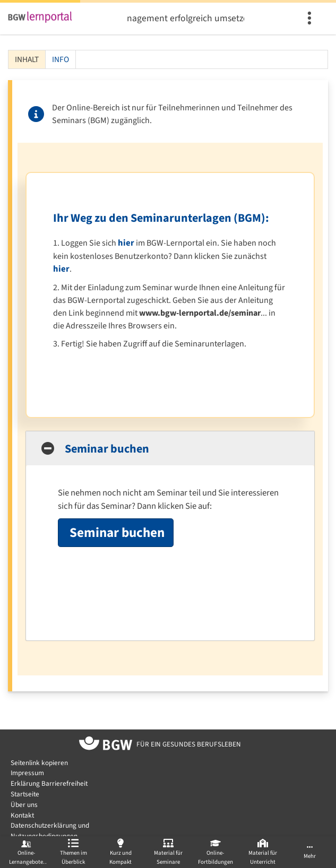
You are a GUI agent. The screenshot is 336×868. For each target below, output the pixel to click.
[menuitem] (311, 19)
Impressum (27, 773)
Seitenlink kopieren (39, 763)
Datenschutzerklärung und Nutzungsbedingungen (50, 831)
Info (61, 59)
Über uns (24, 805)
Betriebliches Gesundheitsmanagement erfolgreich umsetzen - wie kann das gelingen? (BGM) (186, 18)
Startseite (25, 794)
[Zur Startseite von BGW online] (106, 745)
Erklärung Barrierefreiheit (49, 783)
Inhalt (24, 59)
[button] (170, 448)
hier (126, 243)
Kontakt (22, 815)
